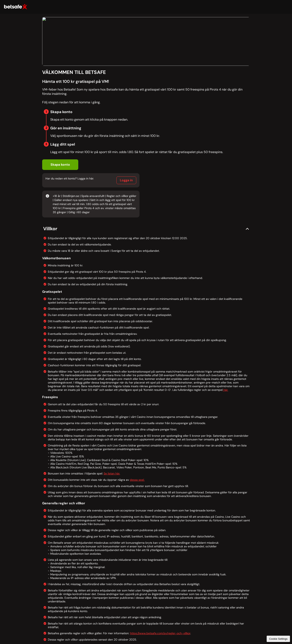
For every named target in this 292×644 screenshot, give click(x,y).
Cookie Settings (278, 639)
